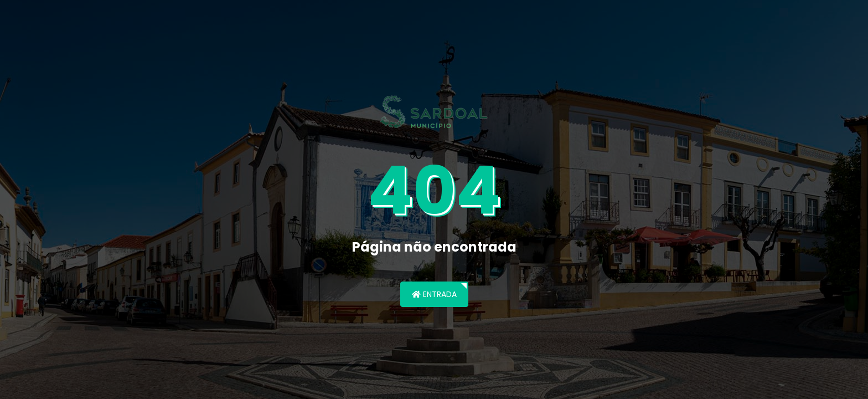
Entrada (434, 294)
